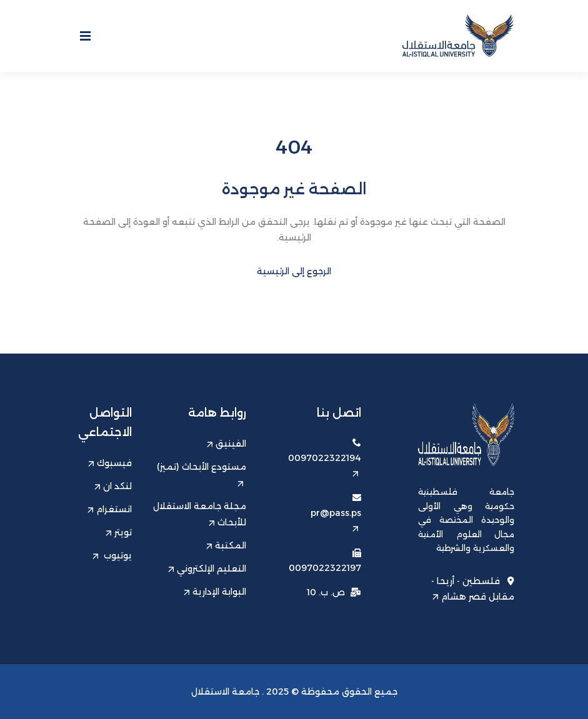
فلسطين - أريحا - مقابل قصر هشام (473, 588)
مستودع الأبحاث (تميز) (202, 474)
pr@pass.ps (336, 519)
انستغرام (110, 509)
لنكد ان (113, 486)
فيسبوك (110, 463)
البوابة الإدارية (215, 592)
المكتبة (226, 545)
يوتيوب (112, 555)
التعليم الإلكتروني (207, 568)
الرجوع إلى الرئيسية (294, 271)
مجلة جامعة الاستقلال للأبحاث (200, 514)
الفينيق (227, 444)
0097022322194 (325, 464)
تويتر (119, 532)
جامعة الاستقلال (225, 692)
